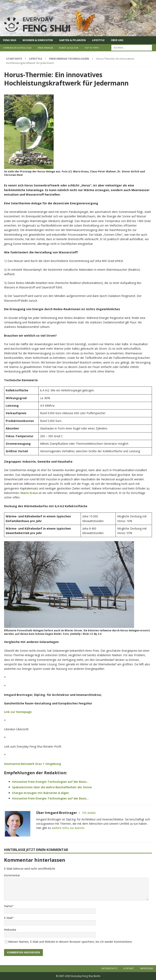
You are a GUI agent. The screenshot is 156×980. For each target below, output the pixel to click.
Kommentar (12, 875)
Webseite (10, 930)
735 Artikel (89, 813)
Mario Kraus (29, 493)
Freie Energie (45, 48)
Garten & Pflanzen (72, 40)
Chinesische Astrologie (17, 48)
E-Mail (8, 918)
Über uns (117, 40)
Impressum (147, 968)
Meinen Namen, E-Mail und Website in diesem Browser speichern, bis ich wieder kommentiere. (70, 942)
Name (8, 906)
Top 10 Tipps (92, 48)
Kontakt (129, 968)
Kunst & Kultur (69, 48)
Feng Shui (10, 40)
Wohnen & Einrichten (38, 40)
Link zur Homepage (18, 712)
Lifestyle (98, 40)
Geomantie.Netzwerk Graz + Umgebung (32, 764)
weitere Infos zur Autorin (68, 828)
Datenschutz (109, 968)
